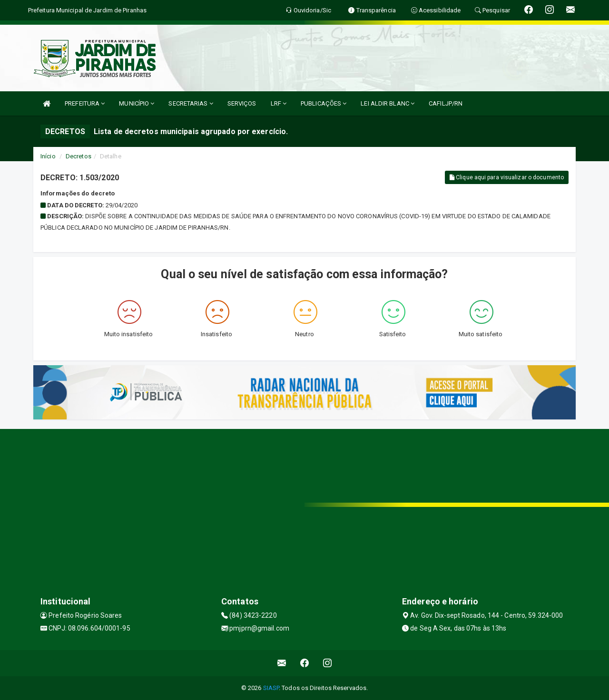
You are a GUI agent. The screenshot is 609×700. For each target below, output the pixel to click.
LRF (279, 103)
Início (48, 156)
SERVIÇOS (242, 103)
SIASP (271, 688)
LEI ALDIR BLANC (388, 103)
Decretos (79, 156)
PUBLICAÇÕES (324, 103)
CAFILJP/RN (446, 103)
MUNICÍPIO (137, 103)
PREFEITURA (85, 103)
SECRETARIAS (191, 103)
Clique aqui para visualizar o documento (507, 177)
